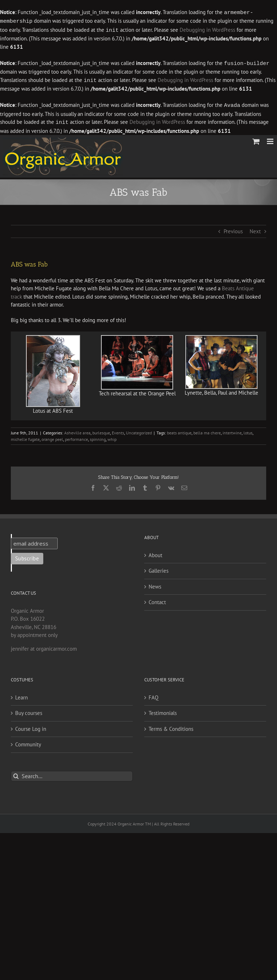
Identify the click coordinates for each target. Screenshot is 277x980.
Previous (233, 229)
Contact (157, 600)
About (155, 553)
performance (76, 437)
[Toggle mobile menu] (271, 139)
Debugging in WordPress (207, 29)
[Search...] (72, 774)
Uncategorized (139, 430)
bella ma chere (207, 430)
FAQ (153, 695)
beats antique (179, 430)
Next (255, 229)
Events (118, 430)
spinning (98, 437)
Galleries (159, 568)
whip (112, 437)
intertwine (232, 430)
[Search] (16, 774)
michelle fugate (25, 437)
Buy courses (29, 710)
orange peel (52, 437)
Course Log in (31, 726)
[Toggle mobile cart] (256, 139)
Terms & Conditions (171, 726)
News (155, 584)
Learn (21, 695)
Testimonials (163, 710)
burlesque (101, 430)
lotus (248, 430)
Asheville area (77, 430)
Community (28, 742)
